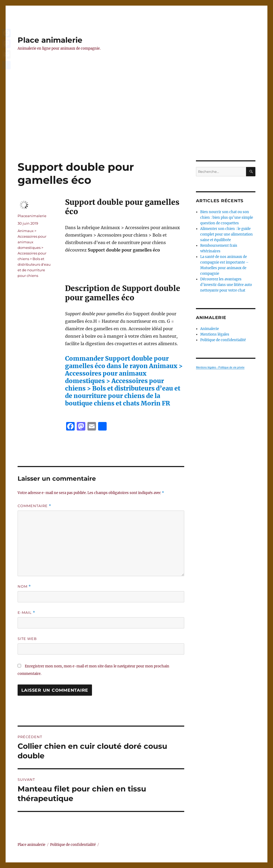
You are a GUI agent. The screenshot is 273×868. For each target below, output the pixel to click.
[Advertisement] (138, 121)
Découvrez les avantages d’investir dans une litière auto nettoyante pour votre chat (226, 285)
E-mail (26, 613)
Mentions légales (215, 334)
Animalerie (210, 329)
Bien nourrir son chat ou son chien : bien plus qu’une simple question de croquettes (227, 218)
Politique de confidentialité (223, 340)
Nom (24, 586)
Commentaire (34, 506)
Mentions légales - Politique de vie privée (220, 367)
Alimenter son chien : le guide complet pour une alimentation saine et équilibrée (226, 234)
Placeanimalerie (32, 216)
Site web (27, 639)
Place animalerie (50, 40)
